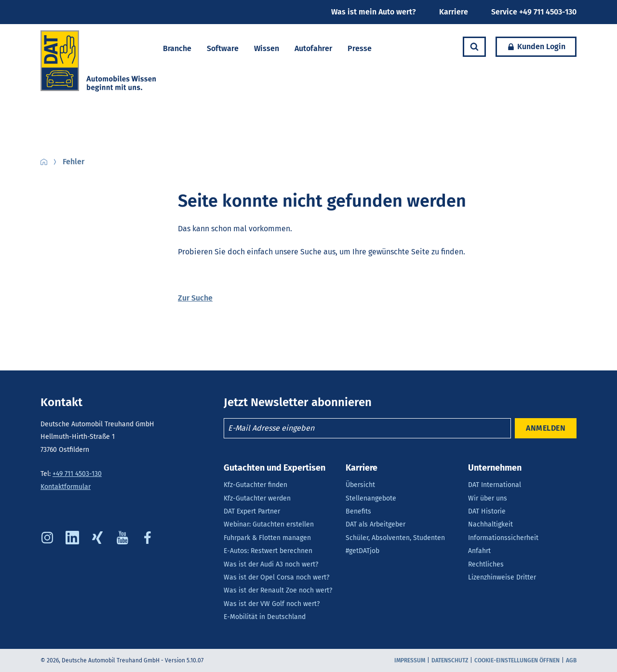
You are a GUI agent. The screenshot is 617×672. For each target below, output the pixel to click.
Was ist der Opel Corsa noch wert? (276, 577)
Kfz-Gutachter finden (255, 485)
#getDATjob (362, 551)
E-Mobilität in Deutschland (265, 617)
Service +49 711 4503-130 (534, 12)
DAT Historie (487, 511)
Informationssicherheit (503, 538)
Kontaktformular (66, 487)
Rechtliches (486, 564)
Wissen (267, 48)
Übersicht (360, 485)
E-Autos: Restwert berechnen (268, 551)
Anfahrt (479, 551)
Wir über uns (488, 498)
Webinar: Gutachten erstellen (269, 524)
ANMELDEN (546, 428)
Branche (177, 48)
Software (223, 48)
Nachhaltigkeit (490, 524)
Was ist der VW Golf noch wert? (272, 604)
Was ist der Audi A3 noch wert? (271, 564)
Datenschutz (450, 660)
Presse (360, 48)
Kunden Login (530, 47)
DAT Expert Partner (252, 511)
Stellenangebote (371, 498)
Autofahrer (313, 48)
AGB (571, 660)
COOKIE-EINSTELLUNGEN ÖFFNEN (517, 660)
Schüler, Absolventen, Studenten (395, 538)
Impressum (410, 660)
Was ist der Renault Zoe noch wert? (278, 590)
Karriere (454, 12)
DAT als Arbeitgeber (376, 524)
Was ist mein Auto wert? (374, 12)
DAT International (495, 485)
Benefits (358, 511)
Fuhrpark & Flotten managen (267, 538)
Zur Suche (195, 298)
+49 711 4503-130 (77, 474)
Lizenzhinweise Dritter (502, 577)
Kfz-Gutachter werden (257, 498)
